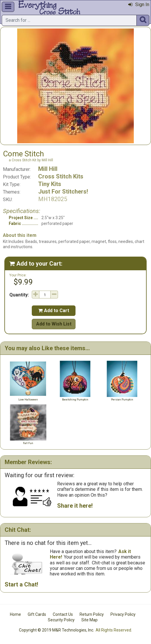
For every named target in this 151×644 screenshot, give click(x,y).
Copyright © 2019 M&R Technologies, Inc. (57, 630)
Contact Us (63, 614)
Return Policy (92, 614)
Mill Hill (48, 169)
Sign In (139, 5)
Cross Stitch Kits (61, 176)
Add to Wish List (54, 324)
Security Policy (61, 620)
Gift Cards (37, 614)
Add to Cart (54, 311)
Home (15, 614)
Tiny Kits (50, 184)
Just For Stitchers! (63, 192)
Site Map (89, 620)
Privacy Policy (123, 614)
